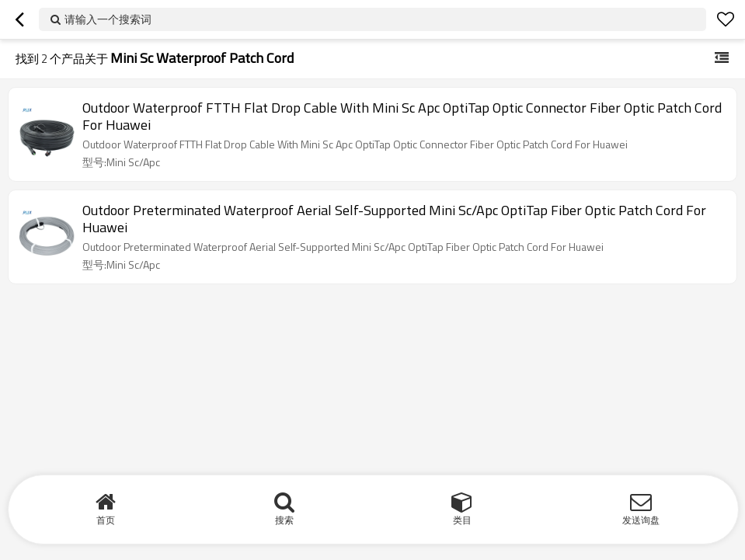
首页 (106, 520)
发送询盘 (641, 520)
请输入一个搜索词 (108, 19)
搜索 (284, 520)
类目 (462, 520)
